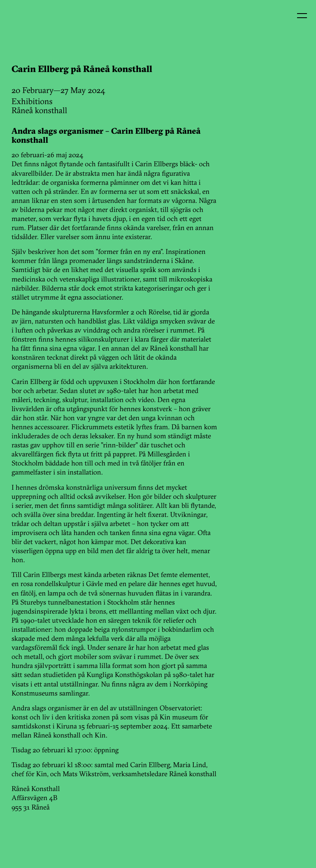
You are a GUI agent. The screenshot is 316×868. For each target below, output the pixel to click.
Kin (24, 24)
